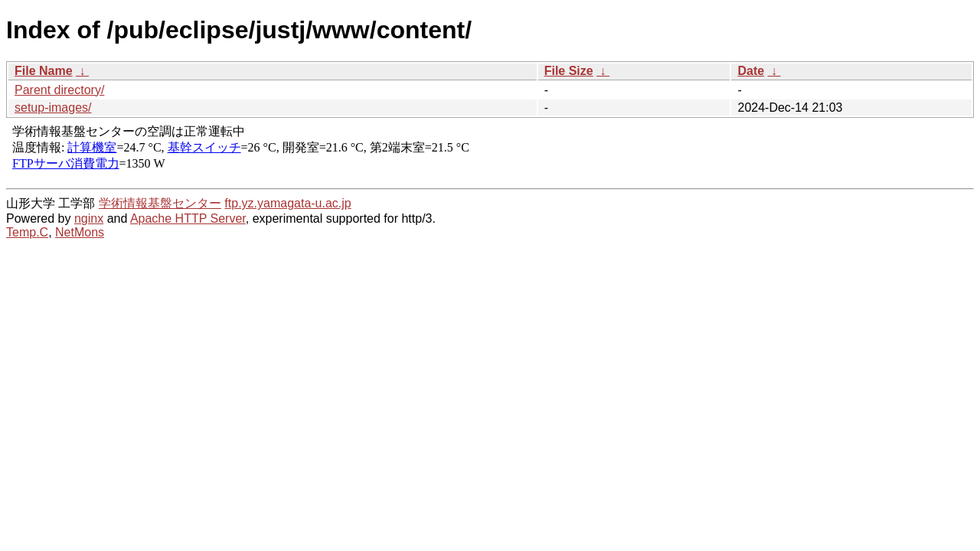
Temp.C (27, 232)
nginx (89, 218)
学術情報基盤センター (160, 203)
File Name (44, 71)
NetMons (80, 232)
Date (751, 71)
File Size (569, 71)
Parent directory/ (59, 90)
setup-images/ (53, 108)
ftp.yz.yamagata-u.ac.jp (287, 203)
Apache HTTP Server (188, 218)
